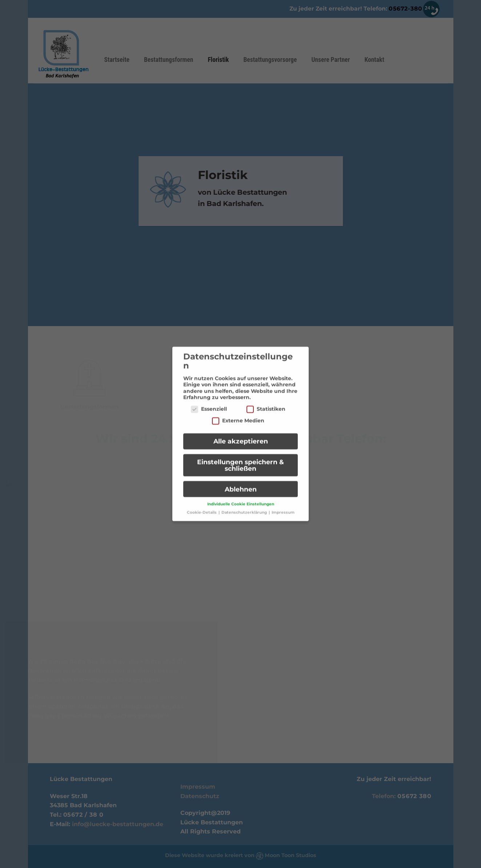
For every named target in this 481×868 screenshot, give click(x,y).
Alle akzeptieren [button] (241, 436)
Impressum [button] (283, 508)
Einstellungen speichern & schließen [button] (241, 460)
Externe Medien (238, 416)
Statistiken (266, 404)
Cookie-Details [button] (202, 508)
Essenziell (209, 404)
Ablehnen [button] (241, 484)
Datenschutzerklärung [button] (245, 508)
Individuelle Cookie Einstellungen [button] (241, 499)
